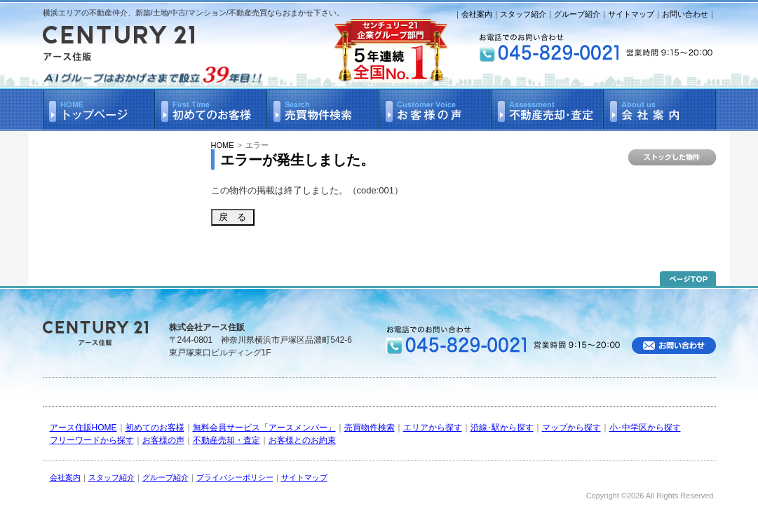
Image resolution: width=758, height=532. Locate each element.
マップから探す (571, 428)
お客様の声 (163, 440)
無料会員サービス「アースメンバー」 (264, 428)
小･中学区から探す (645, 428)
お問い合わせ (685, 14)
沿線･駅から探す (502, 428)
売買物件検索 (370, 428)
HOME (223, 145)
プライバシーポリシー (235, 477)
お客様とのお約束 (302, 440)
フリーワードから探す (92, 440)
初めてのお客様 (155, 428)
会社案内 (477, 14)
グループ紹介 (577, 14)
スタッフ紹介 (523, 14)
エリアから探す (433, 428)
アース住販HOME (83, 428)
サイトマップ (631, 14)
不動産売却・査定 (226, 440)
